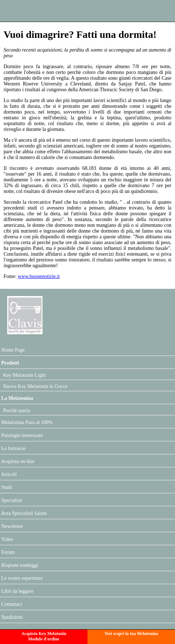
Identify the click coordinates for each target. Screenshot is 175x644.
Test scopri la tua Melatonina (131, 634)
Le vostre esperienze (21, 578)
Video (7, 539)
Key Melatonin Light (24, 375)
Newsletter (12, 526)
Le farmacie (13, 448)
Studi (6, 487)
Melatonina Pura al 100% (26, 422)
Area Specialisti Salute (23, 513)
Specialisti (11, 500)
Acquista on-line (17, 461)
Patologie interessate (21, 435)
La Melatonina (17, 398)
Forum (7, 552)
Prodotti (10, 363)
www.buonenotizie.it (39, 276)
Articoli (8, 474)
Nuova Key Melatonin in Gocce (35, 386)
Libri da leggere (17, 591)
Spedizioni (11, 617)
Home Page (12, 350)
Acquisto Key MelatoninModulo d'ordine (44, 636)
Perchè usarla (16, 411)
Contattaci (11, 604)
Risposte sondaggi (19, 565)
